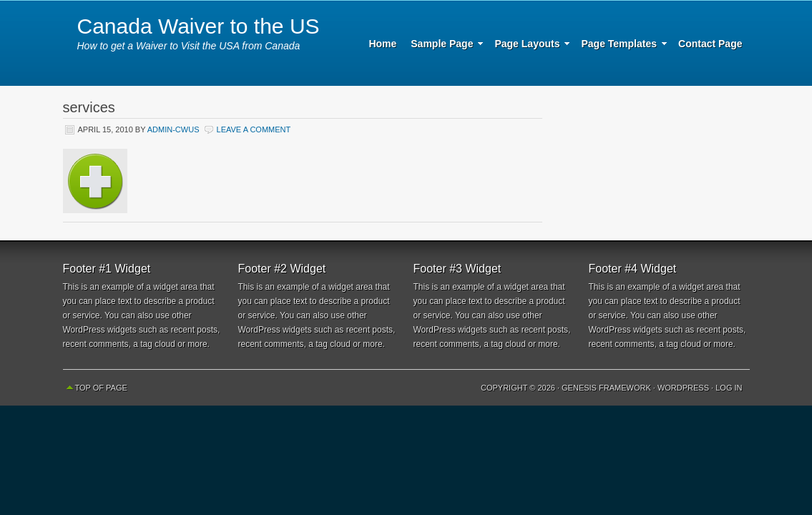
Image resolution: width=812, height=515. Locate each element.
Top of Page (101, 388)
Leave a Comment (254, 129)
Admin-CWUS (173, 129)
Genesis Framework (606, 388)
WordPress (683, 388)
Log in (729, 388)
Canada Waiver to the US (199, 26)
